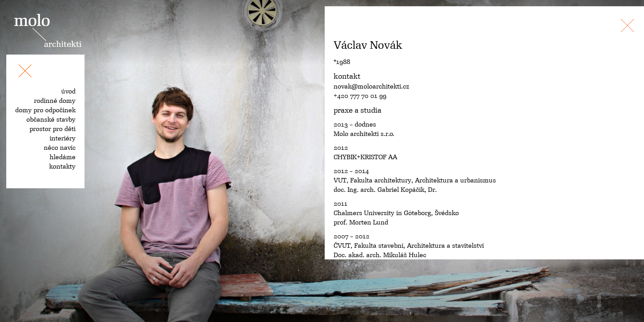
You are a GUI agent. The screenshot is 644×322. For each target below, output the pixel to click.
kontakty (62, 166)
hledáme (63, 157)
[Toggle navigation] (25, 72)
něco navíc (60, 148)
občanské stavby (51, 119)
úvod (68, 91)
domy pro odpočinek (45, 110)
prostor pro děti (53, 129)
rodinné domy (55, 101)
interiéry (63, 138)
